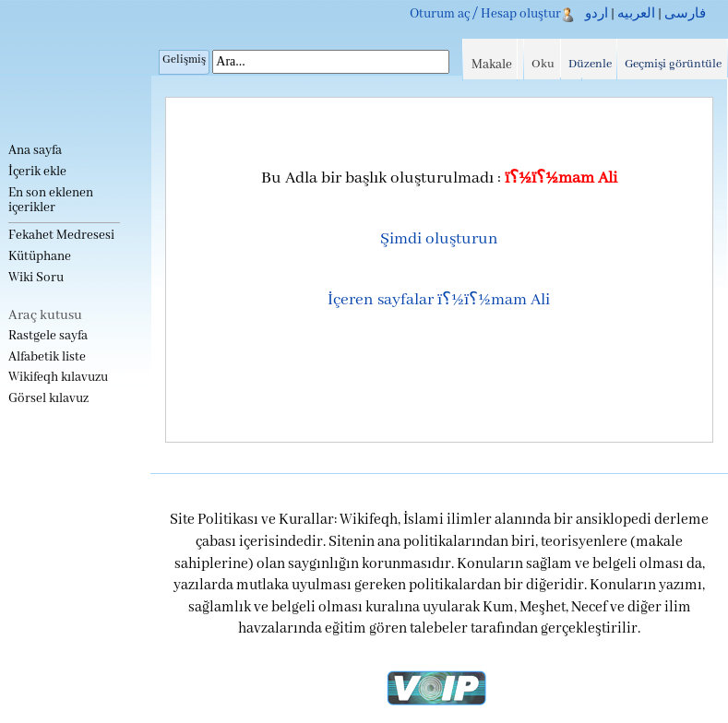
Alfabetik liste (47, 357)
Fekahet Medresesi (61, 236)
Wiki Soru (36, 278)
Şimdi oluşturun (439, 239)
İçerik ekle (37, 172)
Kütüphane (40, 257)
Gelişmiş (184, 60)
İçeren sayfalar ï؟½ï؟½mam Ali (439, 300)
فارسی (685, 14)
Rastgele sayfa (48, 336)
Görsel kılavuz (48, 399)
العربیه (636, 14)
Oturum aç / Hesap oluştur (485, 14)
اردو (597, 14)
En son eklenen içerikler (51, 201)
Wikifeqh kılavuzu (58, 378)
